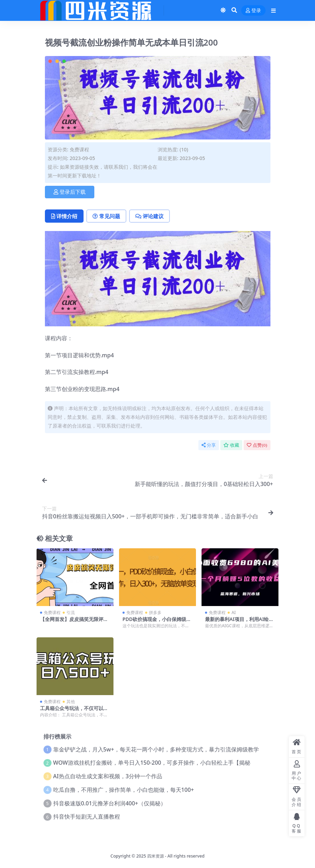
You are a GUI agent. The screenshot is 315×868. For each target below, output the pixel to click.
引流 (71, 612)
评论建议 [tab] (149, 216)
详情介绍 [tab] (64, 216)
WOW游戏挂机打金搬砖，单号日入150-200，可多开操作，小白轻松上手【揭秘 (152, 763)
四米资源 (156, 856)
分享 (209, 445)
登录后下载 (70, 192)
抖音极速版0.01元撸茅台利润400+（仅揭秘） (110, 803)
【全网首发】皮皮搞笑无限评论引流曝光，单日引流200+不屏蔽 (75, 622)
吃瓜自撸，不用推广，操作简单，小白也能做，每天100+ (124, 790)
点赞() (257, 445)
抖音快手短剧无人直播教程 (87, 817)
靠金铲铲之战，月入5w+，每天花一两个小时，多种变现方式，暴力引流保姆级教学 (156, 749)
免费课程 (79, 149)
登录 (253, 11)
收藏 (231, 445)
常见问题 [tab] (106, 216)
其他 (71, 702)
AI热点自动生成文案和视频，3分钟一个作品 (108, 776)
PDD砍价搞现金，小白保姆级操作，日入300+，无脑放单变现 (157, 622)
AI (234, 612)
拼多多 (155, 612)
